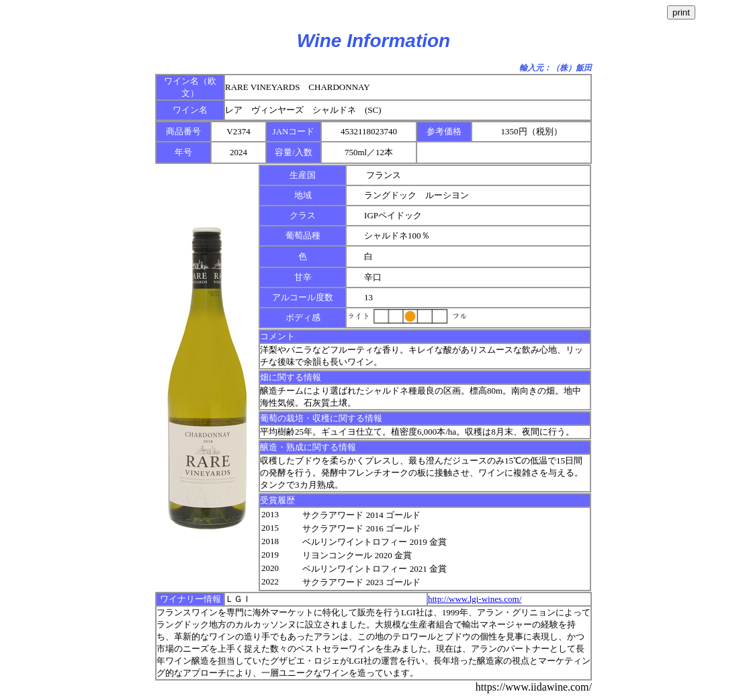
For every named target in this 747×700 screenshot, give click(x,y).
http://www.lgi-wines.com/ (475, 599)
